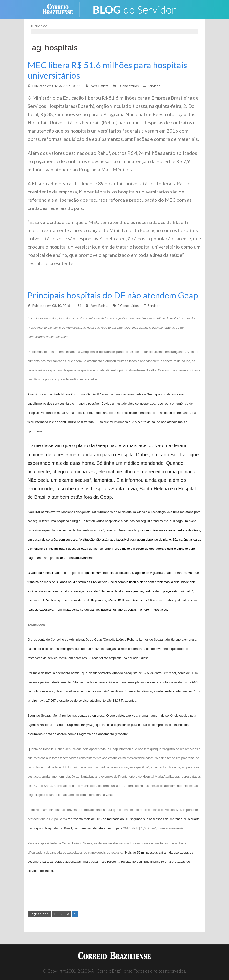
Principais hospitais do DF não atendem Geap (113, 295)
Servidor (154, 86)
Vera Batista (100, 86)
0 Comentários (128, 86)
